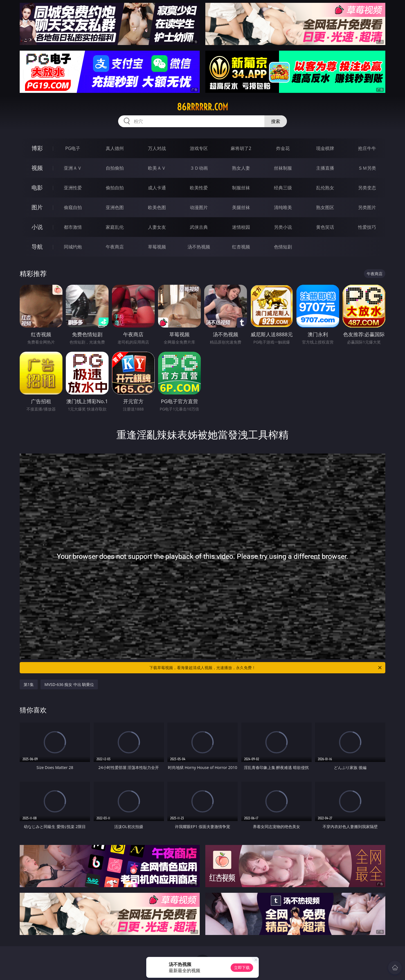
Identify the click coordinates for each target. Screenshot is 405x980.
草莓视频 (157, 247)
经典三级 (283, 188)
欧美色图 (157, 207)
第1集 (29, 684)
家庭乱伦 (115, 227)
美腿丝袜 (241, 207)
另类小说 (283, 227)
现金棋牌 (325, 148)
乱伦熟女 (325, 188)
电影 (37, 188)
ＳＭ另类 (367, 168)
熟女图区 (325, 207)
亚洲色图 (115, 207)
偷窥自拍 (73, 207)
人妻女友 (157, 227)
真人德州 (115, 148)
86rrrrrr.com (202, 107)
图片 (37, 207)
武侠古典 (199, 227)
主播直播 (325, 168)
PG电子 (73, 148)
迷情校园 (241, 227)
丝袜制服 (283, 168)
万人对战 (157, 148)
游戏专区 (199, 148)
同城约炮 (73, 247)
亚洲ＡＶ (73, 168)
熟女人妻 (241, 168)
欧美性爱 (199, 188)
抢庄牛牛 (367, 148)
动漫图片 (199, 207)
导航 (37, 247)
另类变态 (367, 188)
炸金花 (283, 148)
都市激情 (73, 227)
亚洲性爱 (73, 188)
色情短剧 (283, 247)
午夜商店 (115, 247)
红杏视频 (241, 247)
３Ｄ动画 (199, 168)
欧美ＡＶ (157, 168)
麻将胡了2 (241, 148)
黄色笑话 (325, 227)
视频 (37, 168)
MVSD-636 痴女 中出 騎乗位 (69, 684)
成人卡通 (157, 188)
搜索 (276, 121)
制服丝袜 (241, 188)
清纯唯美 (283, 207)
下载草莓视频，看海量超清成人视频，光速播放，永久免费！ (266, 668)
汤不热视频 (199, 247)
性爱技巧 (367, 227)
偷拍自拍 (115, 188)
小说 (37, 227)
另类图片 (367, 207)
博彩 (37, 148)
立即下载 (242, 967)
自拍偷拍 (115, 168)
